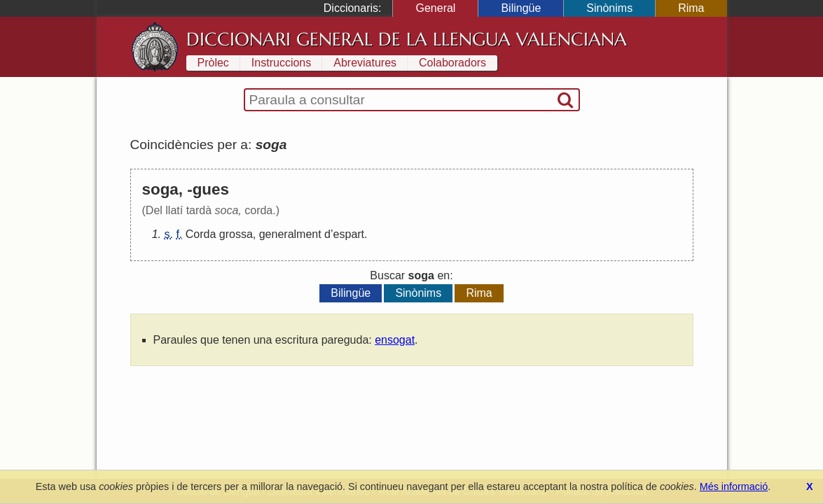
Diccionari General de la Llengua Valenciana (407, 39)
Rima (691, 8)
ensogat (395, 340)
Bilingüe (521, 8)
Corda (201, 234)
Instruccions (281, 63)
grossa (236, 234)
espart (349, 234)
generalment (290, 234)
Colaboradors (452, 63)
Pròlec (213, 63)
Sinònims (609, 8)
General (435, 8)
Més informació (734, 486)
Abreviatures (365, 63)
